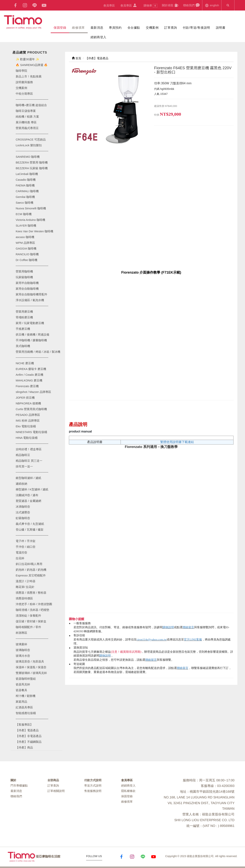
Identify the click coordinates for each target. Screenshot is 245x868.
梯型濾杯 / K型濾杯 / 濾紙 (32, 489)
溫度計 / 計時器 (26, 581)
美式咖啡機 (23, 346)
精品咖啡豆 (23, 455)
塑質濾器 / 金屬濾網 (28, 501)
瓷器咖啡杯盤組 (26, 679)
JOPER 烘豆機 (25, 398)
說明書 (221, 28)
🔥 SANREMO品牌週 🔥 (32, 65)
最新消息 (97, 28)
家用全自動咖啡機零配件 (31, 294)
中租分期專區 (24, 94)
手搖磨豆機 (23, 329)
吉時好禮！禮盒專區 (29, 449)
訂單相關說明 (56, 791)
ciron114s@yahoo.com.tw (152, 640)
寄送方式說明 (93, 786)
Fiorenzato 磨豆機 (27, 386)
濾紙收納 (21, 484)
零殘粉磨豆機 (24, 317)
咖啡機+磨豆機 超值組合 (31, 105)
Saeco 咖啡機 (24, 203)
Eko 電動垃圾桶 (26, 426)
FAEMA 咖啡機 (25, 185)
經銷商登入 (98, 37)
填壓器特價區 (24, 598)
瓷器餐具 (21, 690)
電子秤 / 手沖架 (26, 541)
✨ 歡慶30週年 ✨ (27, 59)
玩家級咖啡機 (24, 277)
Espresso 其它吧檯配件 (31, 575)
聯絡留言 (188, 627)
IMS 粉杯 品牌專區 (28, 421)
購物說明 (168, 627)
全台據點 (134, 28)
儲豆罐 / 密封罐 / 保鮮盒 (31, 621)
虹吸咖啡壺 (23, 518)
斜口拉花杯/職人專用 (29, 564)
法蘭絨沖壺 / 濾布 (27, 495)
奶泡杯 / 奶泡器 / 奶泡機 (31, 570)
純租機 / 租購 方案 (27, 117)
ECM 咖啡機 (24, 214)
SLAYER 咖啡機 (26, 226)
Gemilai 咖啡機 (25, 197)
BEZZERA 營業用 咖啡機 (32, 162)
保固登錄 (60, 28)
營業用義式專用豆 (27, 128)
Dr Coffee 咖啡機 (27, 260)
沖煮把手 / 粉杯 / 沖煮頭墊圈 (34, 604)
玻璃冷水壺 (23, 656)
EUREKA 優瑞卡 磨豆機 (31, 369)
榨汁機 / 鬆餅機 (26, 696)
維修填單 (78, 28)
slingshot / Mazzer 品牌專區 (33, 392)
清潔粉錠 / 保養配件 (28, 616)
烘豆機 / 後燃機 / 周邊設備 (32, 334)
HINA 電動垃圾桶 (27, 438)
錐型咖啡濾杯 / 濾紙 (28, 478)
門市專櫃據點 (19, 786)
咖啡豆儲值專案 (26, 111)
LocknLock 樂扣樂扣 (29, 145)
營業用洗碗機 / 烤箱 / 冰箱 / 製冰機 (38, 352)
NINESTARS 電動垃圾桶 (31, 432)
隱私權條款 (128, 791)
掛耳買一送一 (24, 466)
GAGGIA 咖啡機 (26, 248)
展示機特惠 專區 (26, 122)
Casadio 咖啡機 (26, 180)
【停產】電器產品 (27, 730)
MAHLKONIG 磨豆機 (29, 380)
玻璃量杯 (21, 644)
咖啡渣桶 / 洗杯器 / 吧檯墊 (32, 610)
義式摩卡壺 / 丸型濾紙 (30, 524)
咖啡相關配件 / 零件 (28, 627)
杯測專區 (21, 633)
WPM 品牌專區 (25, 243)
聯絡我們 (192, 5)
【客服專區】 (24, 725)
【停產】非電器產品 (29, 736)
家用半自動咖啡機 (27, 283)
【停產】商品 (24, 747)
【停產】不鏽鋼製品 (29, 742)
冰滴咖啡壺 (23, 507)
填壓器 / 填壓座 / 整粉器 (31, 593)
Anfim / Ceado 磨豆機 (29, 375)
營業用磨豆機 (24, 312)
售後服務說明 (93, 791)
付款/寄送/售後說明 (196, 28)
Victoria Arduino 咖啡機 (30, 220)
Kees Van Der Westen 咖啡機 (34, 231)
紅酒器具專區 (24, 707)
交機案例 (152, 28)
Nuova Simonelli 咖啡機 (31, 208)
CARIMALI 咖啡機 (27, 191)
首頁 (76, 58)
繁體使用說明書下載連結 (177, 442)
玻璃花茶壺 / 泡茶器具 (30, 661)
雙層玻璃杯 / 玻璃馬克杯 (31, 673)
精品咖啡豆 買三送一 (29, 461)
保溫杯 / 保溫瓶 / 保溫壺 (31, 667)
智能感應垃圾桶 (26, 713)
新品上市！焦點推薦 (29, 76)
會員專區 (109, 5)
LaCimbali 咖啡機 (27, 174)
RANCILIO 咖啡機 (27, 254)
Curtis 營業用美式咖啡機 (31, 409)
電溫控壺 (21, 552)
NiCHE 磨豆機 (25, 363)
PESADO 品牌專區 (28, 415)
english (212, 5)
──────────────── (32, 151)
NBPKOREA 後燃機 (28, 403)
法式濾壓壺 (23, 512)
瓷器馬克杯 (23, 684)
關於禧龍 (170, 5)
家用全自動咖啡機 (27, 289)
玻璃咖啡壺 (23, 650)
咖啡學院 (21, 71)
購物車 (150, 6)
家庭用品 (21, 702)
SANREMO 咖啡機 (28, 157)
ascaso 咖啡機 (25, 237)
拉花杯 (20, 558)
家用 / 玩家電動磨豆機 (30, 323)
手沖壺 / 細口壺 (26, 547)
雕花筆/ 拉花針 (25, 587)
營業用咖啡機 (24, 271)
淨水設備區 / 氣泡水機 (30, 300)
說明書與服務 (24, 82)
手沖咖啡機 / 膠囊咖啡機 (31, 340)
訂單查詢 (171, 28)
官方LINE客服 (193, 640)
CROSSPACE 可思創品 (31, 139)
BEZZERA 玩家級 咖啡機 (32, 168)
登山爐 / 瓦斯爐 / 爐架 (30, 529)
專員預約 (115, 28)
